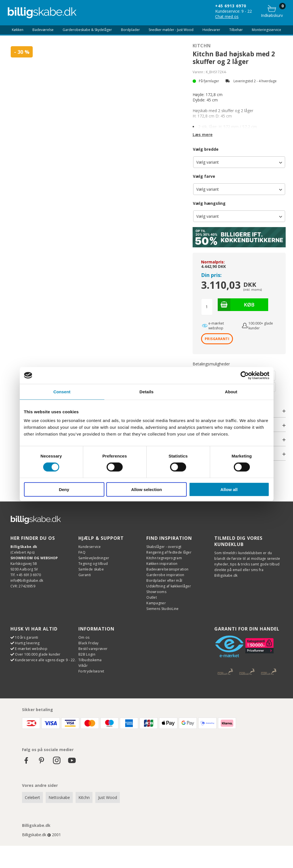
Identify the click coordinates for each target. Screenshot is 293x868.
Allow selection (146, 490)
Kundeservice (90, 546)
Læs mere (203, 135)
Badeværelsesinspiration (167, 569)
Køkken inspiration (162, 563)
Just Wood (108, 797)
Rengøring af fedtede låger (169, 552)
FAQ (82, 552)
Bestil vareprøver (93, 648)
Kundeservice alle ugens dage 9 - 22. (45, 660)
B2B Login (87, 654)
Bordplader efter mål (164, 580)
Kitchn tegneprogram (164, 558)
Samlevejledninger (94, 558)
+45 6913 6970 (231, 6)
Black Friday (89, 643)
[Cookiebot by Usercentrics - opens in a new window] (245, 375)
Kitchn (202, 46)
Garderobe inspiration (165, 575)
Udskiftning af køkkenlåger (169, 586)
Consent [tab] (62, 391)
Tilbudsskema (90, 660)
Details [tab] (147, 391)
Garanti (85, 575)
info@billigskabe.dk (27, 580)
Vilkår (83, 665)
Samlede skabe (91, 569)
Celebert (32, 797)
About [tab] (231, 391)
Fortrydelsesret (91, 671)
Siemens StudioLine (162, 608)
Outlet (152, 597)
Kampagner (156, 603)
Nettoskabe (59, 797)
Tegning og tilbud (93, 563)
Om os (84, 637)
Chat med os (227, 16)
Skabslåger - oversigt (164, 546)
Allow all (229, 490)
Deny (64, 490)
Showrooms (156, 591)
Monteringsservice (266, 30)
